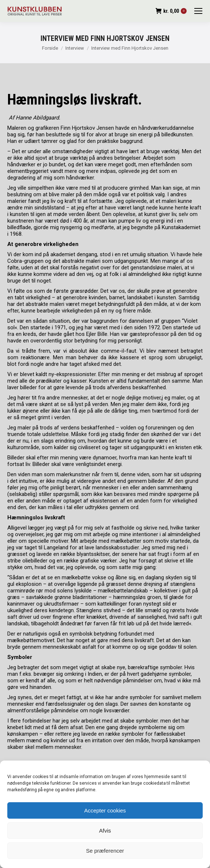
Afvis (105, 831)
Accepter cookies (105, 810)
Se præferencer (105, 851)
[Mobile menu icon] (198, 11)
